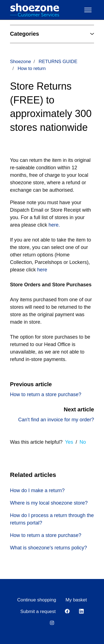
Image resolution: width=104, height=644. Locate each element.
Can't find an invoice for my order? (56, 420)
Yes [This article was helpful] (69, 442)
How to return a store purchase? (46, 394)
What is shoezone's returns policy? (49, 548)
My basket (76, 600)
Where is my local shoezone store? (49, 503)
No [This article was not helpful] (83, 442)
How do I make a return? (37, 490)
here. (54, 225)
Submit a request (38, 611)
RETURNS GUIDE (58, 62)
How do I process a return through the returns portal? (52, 519)
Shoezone (21, 62)
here (42, 270)
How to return (31, 68)
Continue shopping (37, 600)
